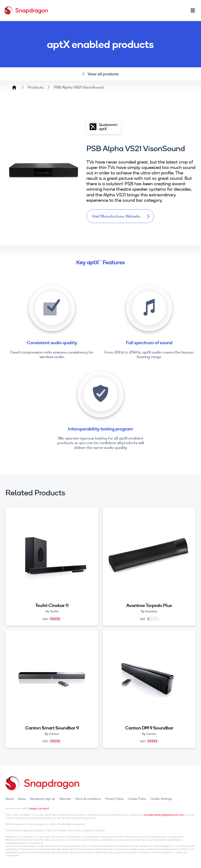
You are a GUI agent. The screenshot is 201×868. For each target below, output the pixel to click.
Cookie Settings (161, 799)
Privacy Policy (114, 799)
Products (36, 87)
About (10, 799)
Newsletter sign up (42, 799)
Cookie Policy (137, 799)
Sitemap (65, 799)
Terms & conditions (88, 799)
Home (14, 87)
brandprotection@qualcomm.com (164, 815)
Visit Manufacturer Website (121, 216)
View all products (101, 74)
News (22, 799)
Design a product (39, 809)
